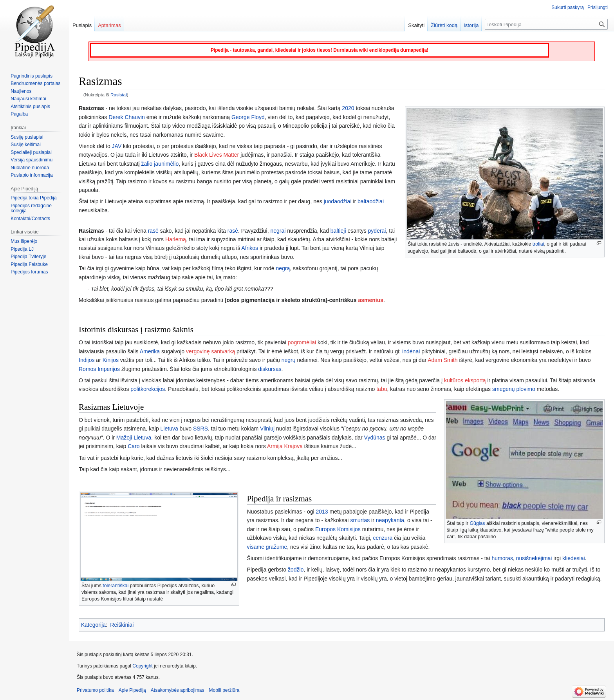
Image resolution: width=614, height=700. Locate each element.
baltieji (338, 231)
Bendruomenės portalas (35, 83)
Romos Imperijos (99, 369)
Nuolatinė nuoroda (30, 168)
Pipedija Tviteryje (28, 257)
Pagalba (19, 114)
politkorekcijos (148, 389)
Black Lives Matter (217, 155)
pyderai (377, 231)
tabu (382, 389)
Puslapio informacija (32, 175)
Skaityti (416, 25)
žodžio (296, 570)
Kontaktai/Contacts (30, 219)
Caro (134, 446)
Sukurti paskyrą (568, 7)
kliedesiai (574, 558)
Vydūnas (375, 438)
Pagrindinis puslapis (32, 76)
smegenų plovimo (514, 389)
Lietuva (169, 429)
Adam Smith (442, 360)
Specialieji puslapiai (31, 152)
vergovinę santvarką (210, 351)
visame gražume (267, 547)
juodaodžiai (338, 201)
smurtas (360, 520)
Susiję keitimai (26, 145)
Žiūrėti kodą (444, 25)
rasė (153, 231)
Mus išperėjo (24, 241)
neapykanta (390, 520)
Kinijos (111, 360)
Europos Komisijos (338, 529)
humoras (502, 558)
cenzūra (383, 538)
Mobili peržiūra (224, 690)
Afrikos (250, 248)
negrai (278, 231)
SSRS (200, 429)
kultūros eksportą (465, 380)
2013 (322, 512)
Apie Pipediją (132, 690)
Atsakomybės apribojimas (178, 690)
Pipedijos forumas (29, 272)
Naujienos (21, 91)
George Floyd (248, 117)
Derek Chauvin (127, 117)
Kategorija (93, 625)
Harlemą (176, 239)
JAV (117, 146)
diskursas (270, 369)
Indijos (87, 360)
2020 (348, 108)
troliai (538, 244)
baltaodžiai (371, 201)
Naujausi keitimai (28, 99)
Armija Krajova (285, 446)
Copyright (142, 666)
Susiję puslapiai (27, 137)
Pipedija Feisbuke (29, 264)
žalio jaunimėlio (160, 164)
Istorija (471, 25)
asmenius (371, 300)
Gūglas (477, 523)
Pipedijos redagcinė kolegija (31, 208)
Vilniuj (267, 429)
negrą (283, 268)
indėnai (411, 351)
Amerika (150, 351)
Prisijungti (598, 7)
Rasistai (119, 95)
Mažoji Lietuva (134, 438)
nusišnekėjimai (534, 558)
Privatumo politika (95, 690)
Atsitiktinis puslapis (30, 107)
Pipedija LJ (22, 249)
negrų (289, 360)
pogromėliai (302, 342)
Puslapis (82, 25)
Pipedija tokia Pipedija (33, 198)
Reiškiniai (122, 625)
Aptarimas (109, 25)
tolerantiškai (116, 586)
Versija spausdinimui (32, 160)
